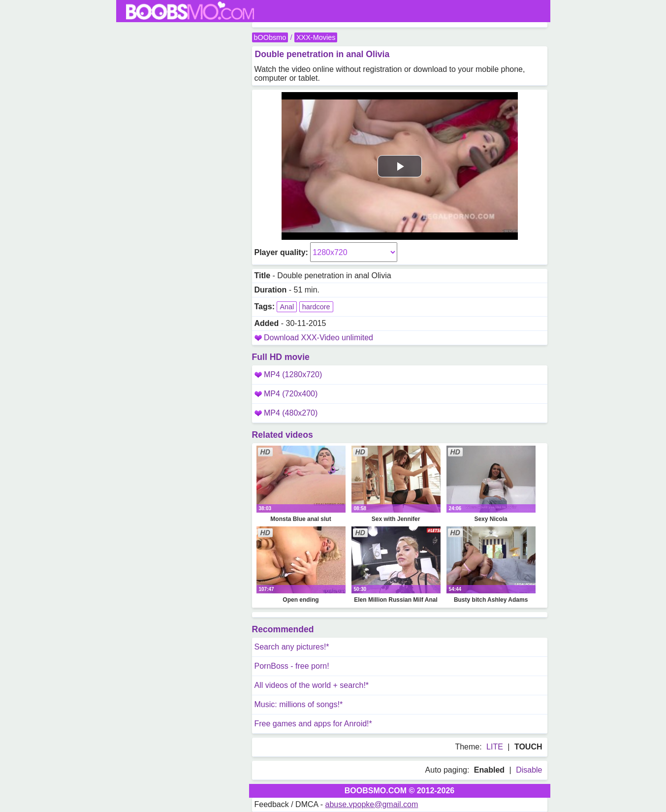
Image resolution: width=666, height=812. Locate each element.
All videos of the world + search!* (312, 685)
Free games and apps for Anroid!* (313, 724)
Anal (287, 307)
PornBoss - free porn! (292, 666)
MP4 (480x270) (286, 413)
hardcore (316, 307)
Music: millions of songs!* (299, 704)
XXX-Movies (316, 37)
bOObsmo (270, 37)
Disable (529, 770)
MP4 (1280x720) (288, 374)
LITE (495, 747)
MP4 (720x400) (286, 394)
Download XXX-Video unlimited (318, 338)
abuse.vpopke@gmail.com (372, 804)
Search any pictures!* (292, 647)
